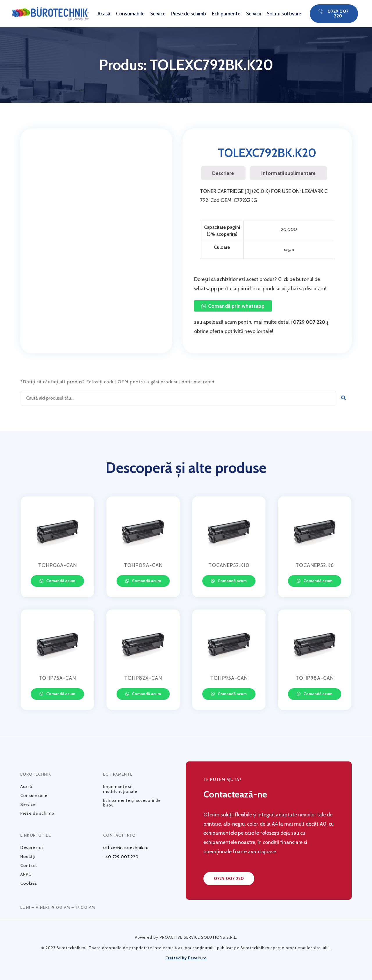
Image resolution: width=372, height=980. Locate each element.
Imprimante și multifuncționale (120, 789)
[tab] (223, 173)
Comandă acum (60, 581)
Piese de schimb (189, 14)
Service (158, 14)
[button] (334, 14)
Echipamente (226, 14)
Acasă (104, 14)
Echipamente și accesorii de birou (132, 803)
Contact (29, 865)
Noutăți (28, 856)
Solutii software (284, 14)
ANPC (26, 874)
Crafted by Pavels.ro (186, 958)
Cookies (29, 883)
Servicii (254, 14)
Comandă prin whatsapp (236, 306)
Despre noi (32, 847)
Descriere (223, 173)
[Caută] (344, 398)
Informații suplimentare (288, 173)
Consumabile (130, 14)
